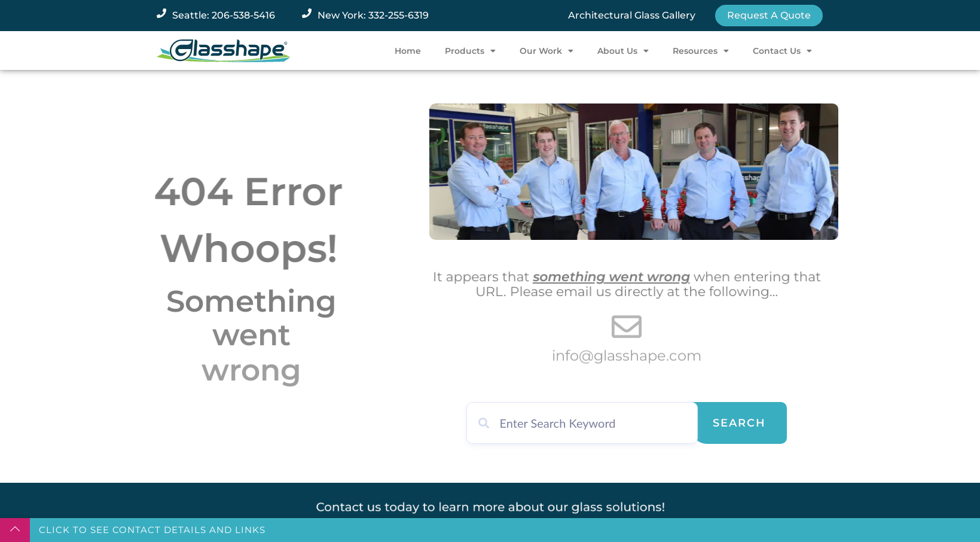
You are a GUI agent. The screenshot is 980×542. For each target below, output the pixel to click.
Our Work (547, 51)
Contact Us (782, 51)
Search (739, 423)
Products (470, 51)
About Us (623, 51)
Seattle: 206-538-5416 (224, 15)
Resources (701, 51)
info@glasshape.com (627, 359)
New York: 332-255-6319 (373, 15)
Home (408, 51)
